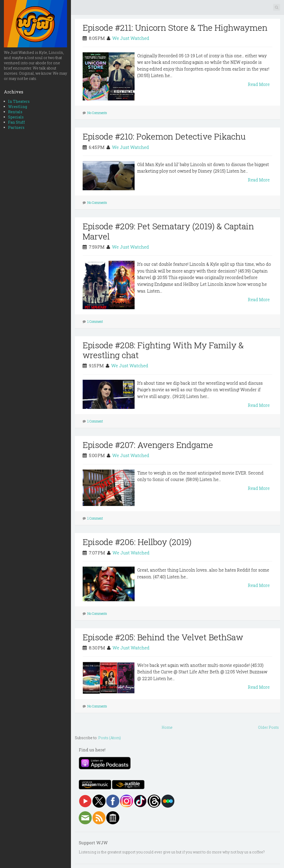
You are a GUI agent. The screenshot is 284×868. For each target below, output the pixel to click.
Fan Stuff (16, 122)
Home (167, 727)
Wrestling (18, 107)
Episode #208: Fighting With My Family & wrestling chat (163, 350)
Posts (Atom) (110, 738)
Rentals (15, 112)
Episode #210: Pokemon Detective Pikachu (164, 136)
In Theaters (19, 101)
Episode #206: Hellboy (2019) (137, 542)
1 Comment (95, 321)
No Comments (97, 113)
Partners (16, 127)
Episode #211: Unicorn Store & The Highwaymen (175, 27)
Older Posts (268, 727)
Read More (259, 84)
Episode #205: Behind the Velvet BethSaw (163, 637)
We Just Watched (131, 38)
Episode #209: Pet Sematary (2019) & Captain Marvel (168, 231)
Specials (16, 117)
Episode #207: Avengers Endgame (148, 445)
